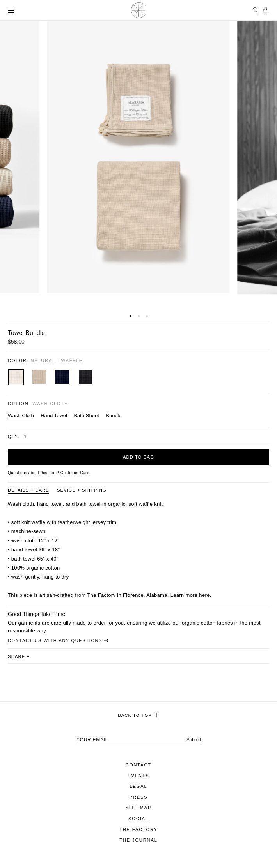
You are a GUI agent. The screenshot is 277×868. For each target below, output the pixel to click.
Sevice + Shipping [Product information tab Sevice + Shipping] (82, 490)
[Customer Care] (75, 473)
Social (138, 819)
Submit (194, 740)
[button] (131, 316)
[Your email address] (138, 740)
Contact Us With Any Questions (59, 640)
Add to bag (138, 457)
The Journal (138, 840)
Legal (138, 786)
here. (205, 595)
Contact (138, 765)
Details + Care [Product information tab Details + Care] (28, 490)
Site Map (139, 808)
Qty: (14, 436)
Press (139, 797)
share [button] (19, 656)
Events (138, 776)
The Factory (138, 829)
